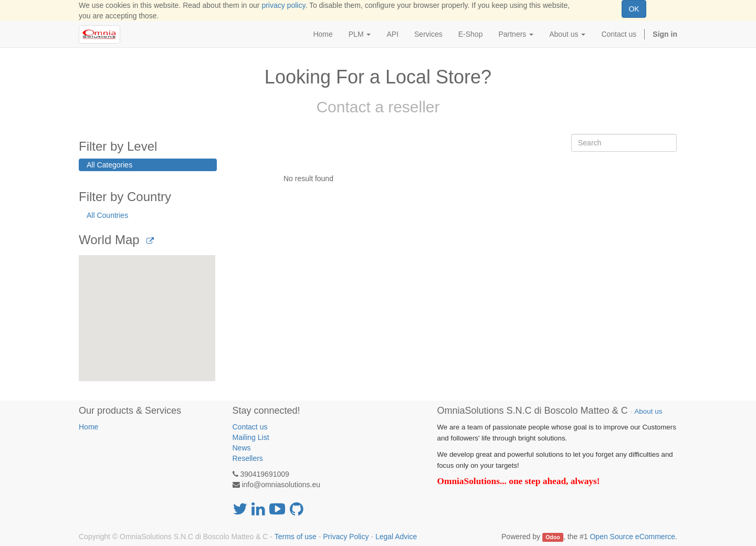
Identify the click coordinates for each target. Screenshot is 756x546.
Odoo (553, 537)
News (242, 448)
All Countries (107, 215)
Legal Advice (396, 537)
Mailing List (251, 437)
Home (88, 427)
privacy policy (283, 5)
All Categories (109, 165)
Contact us (250, 427)
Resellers (248, 458)
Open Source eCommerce (632, 537)
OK (634, 9)
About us (648, 411)
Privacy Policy (346, 537)
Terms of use (296, 537)
